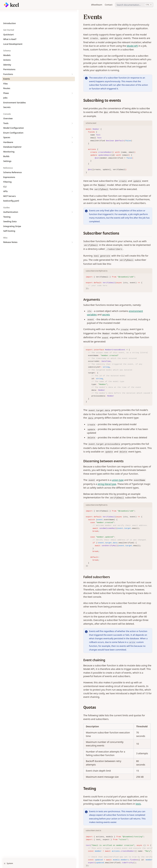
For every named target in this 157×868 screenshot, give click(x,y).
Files (6, 74)
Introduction (10, 14)
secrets (123, 263)
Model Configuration (14, 118)
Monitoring (9, 142)
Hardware (19, 133)
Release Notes (19, 233)
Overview (8, 109)
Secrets (7, 98)
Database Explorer (13, 137)
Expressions (9, 168)
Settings (7, 151)
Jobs (5, 88)
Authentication (19, 202)
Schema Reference (13, 163)
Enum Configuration (13, 123)
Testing (7, 207)
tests (119, 674)
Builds (6, 147)
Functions (19, 65)
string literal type (130, 407)
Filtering (8, 172)
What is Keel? (10, 30)
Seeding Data (10, 212)
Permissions (9, 60)
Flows (19, 84)
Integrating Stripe (12, 217)
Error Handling (55, 846)
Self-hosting (9, 221)
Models (7, 46)
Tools (19, 114)
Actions (7, 50)
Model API (79, 42)
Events (7, 69)
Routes (7, 79)
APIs (19, 182)
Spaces (19, 128)
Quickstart (9, 25)
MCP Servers (10, 186)
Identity (7, 55)
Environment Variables (15, 93)
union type (78, 407)
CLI (5, 177)
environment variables (101, 263)
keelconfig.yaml (11, 191)
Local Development (13, 34)
